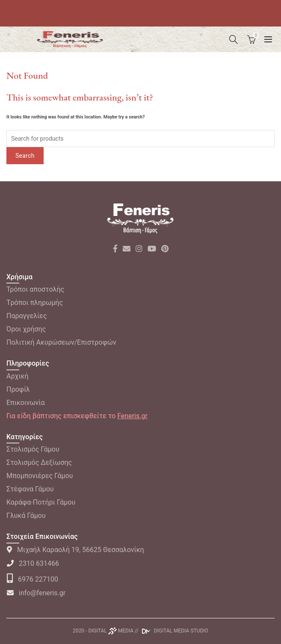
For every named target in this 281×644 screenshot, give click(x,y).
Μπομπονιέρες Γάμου (40, 476)
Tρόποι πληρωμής (35, 303)
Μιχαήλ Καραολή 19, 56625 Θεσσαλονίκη (75, 550)
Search (25, 156)
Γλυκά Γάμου (26, 515)
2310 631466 (33, 563)
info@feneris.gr (36, 593)
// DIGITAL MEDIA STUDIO (172, 631)
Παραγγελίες (27, 316)
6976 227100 (32, 579)
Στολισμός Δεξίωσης (39, 462)
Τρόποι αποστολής (35, 289)
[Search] (234, 39)
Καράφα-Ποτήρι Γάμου (41, 502)
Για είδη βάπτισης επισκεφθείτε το (77, 416)
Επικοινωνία (26, 403)
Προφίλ (18, 389)
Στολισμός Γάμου (33, 449)
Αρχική (18, 376)
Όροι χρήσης (26, 329)
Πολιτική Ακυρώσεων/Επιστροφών (61, 342)
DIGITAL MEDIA (111, 631)
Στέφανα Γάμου (30, 489)
